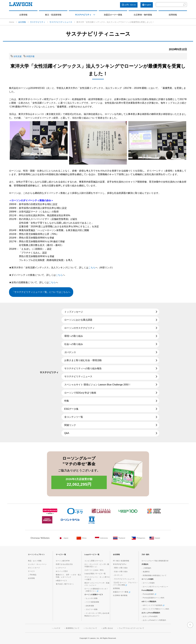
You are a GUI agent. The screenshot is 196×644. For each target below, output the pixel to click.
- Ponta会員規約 (149, 594)
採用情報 (173, 15)
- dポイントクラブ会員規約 (153, 605)
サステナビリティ (83, 15)
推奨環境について (73, 628)
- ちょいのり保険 (91, 598)
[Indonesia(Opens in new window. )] (102, 538)
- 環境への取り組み (120, 568)
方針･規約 (145, 554)
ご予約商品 (32, 575)
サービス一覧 (61, 554)
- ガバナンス (118, 575)
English (148, 5)
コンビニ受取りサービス (94, 561)
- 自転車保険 (89, 606)
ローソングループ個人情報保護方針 (155, 561)
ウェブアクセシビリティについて (132, 628)
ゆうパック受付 (62, 571)
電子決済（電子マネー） (65, 584)
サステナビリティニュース (61, 22)
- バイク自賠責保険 (92, 602)
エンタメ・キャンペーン (37, 564)
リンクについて (91, 628)
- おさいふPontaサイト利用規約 (154, 620)
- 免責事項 (146, 572)
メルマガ (57, 628)
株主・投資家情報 (53, 15)
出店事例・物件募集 (143, 15)
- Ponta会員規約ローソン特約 (153, 598)
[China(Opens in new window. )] (84, 538)
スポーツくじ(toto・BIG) (94, 570)
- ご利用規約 (146, 568)
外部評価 (30, 56)
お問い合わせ (130, 5)
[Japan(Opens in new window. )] (66, 538)
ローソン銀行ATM (63, 561)
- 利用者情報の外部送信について (154, 575)
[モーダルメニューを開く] (94, 15)
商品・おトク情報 (35, 561)
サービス (31, 571)
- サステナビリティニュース (124, 579)
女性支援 (17, 56)
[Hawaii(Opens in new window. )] (157, 538)
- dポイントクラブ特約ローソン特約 (155, 609)
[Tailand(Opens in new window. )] (121, 538)
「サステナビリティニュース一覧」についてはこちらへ (41, 292)
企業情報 (23, 15)
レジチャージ (61, 568)
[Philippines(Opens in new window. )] (139, 538)
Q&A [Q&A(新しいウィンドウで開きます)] (67, 433)
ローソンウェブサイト (36, 554)
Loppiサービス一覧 (92, 554)
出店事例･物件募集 (120, 595)
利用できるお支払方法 (64, 564)
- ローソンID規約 (148, 583)
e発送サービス (61, 581)
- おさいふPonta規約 (150, 616)
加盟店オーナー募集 (113, 15)
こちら (92, 268)
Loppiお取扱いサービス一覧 (95, 574)
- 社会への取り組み (120, 571)
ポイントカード (34, 568)
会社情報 (22, 22)
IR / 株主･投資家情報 (121, 561)
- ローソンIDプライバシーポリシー (155, 587)
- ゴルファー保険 (91, 609)
